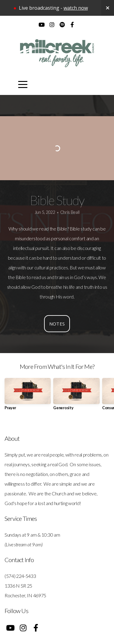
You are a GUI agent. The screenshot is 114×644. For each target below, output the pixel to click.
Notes (57, 324)
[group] (28, 396)
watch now (76, 8)
